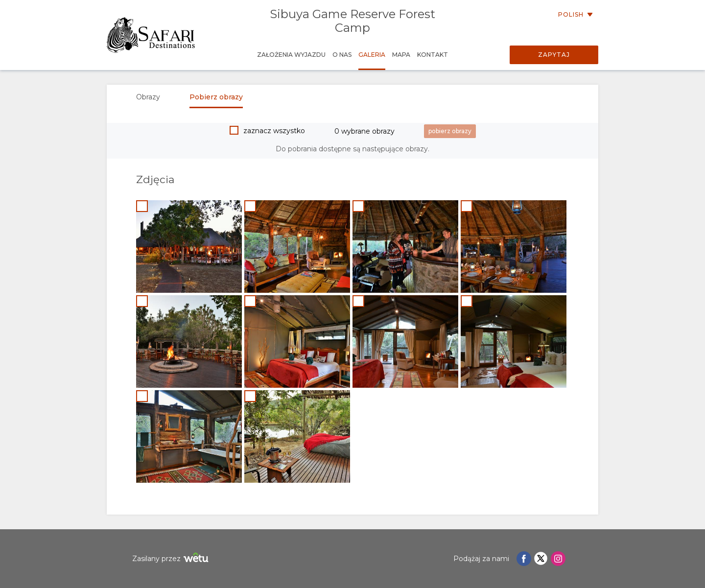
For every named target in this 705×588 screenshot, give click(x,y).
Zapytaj (554, 55)
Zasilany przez (172, 559)
